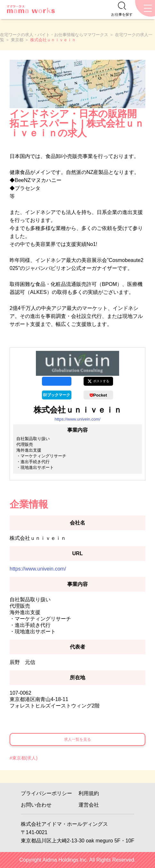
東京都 (17, 40)
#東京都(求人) (24, 758)
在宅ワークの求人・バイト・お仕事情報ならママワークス (54, 35)
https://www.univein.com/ (77, 419)
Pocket (98, 395)
